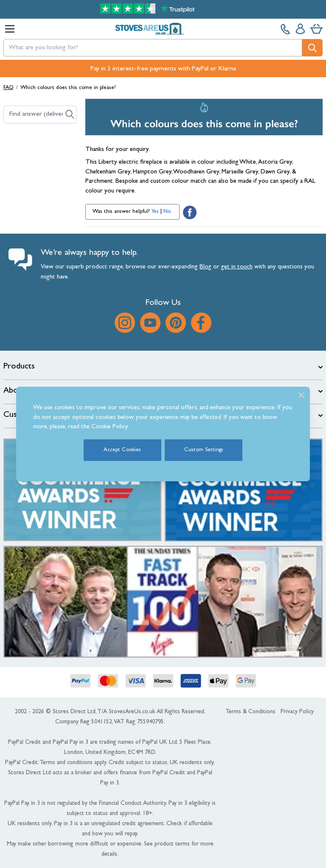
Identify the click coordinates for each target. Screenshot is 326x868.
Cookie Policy (110, 427)
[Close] (301, 395)
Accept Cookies (122, 450)
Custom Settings (204, 450)
